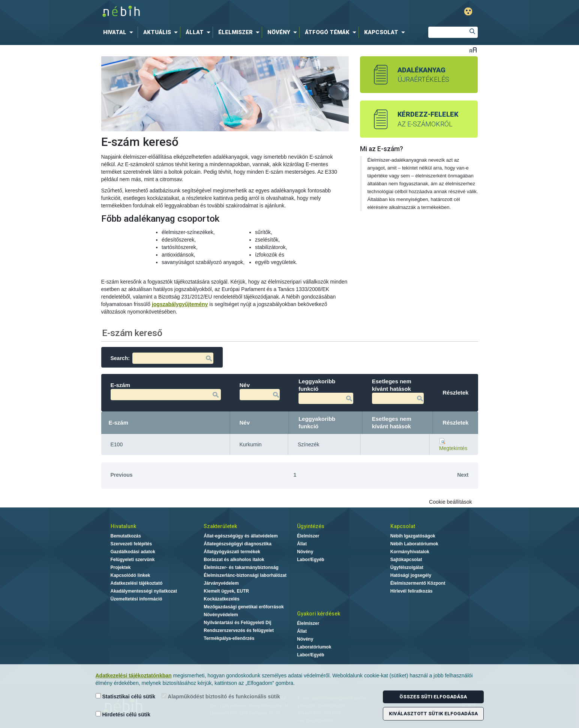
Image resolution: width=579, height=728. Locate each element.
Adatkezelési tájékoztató (137, 583)
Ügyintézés (311, 526)
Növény (305, 552)
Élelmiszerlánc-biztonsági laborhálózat (245, 575)
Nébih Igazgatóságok (413, 536)
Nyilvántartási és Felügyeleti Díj (237, 623)
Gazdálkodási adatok (133, 552)
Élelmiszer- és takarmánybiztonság (241, 567)
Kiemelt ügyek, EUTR (226, 591)
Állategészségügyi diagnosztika (238, 544)
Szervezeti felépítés (131, 544)
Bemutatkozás (126, 536)
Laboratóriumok (314, 647)
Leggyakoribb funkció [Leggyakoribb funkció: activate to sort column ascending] (317, 423)
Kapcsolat (403, 526)
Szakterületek (220, 526)
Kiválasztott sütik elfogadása (433, 714)
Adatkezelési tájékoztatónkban (134, 675)
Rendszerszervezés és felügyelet (239, 630)
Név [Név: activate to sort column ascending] (245, 423)
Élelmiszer (308, 536)
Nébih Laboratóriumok (414, 544)
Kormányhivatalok (410, 552)
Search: (162, 358)
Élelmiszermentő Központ (418, 583)
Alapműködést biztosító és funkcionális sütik (221, 696)
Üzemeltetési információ (136, 599)
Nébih (211, 12)
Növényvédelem (221, 615)
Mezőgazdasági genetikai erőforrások (244, 607)
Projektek (121, 567)
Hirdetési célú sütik (123, 714)
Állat (302, 544)
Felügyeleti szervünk (133, 560)
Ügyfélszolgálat (407, 567)
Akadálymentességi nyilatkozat (144, 591)
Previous (122, 475)
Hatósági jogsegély (411, 575)
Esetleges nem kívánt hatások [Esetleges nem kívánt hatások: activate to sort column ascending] (392, 423)
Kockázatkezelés (221, 599)
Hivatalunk (123, 526)
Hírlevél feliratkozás (412, 591)
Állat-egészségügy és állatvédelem (241, 536)
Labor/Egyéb (311, 560)
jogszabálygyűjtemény (180, 304)
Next (463, 475)
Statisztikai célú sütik (126, 696)
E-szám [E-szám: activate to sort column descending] (119, 423)
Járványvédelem (221, 583)
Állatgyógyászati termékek (232, 552)
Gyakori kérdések (319, 614)
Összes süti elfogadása (433, 697)
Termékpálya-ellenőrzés (229, 638)
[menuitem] (120, 32)
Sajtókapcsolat (406, 560)
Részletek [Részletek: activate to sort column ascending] (455, 423)
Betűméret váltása (473, 50)
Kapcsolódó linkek (130, 575)
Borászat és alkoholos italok (234, 560)
